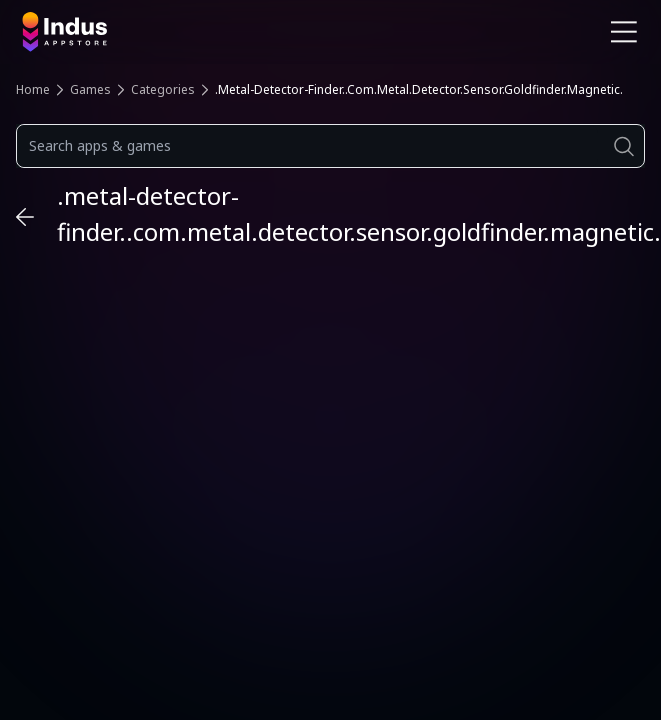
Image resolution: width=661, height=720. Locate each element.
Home (33, 89)
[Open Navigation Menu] (624, 32)
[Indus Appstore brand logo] (169, 32)
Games (90, 89)
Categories (163, 89)
